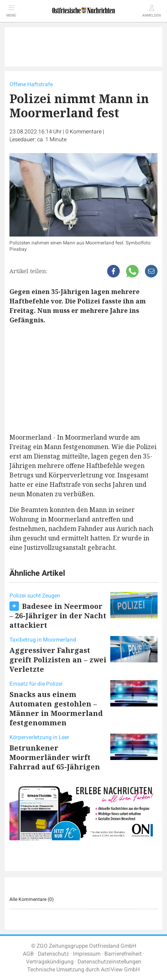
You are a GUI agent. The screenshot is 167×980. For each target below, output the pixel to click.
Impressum (87, 954)
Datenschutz (53, 954)
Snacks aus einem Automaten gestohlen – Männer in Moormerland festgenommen (56, 708)
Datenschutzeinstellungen (109, 962)
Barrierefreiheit (123, 954)
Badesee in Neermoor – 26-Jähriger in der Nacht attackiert (58, 616)
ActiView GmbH (120, 970)
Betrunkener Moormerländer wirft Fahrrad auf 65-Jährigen (55, 757)
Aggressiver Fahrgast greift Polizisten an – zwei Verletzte (58, 660)
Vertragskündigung (50, 962)
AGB (28, 954)
